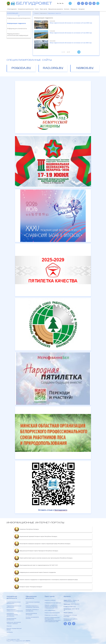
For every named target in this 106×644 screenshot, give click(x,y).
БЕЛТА (28, 641)
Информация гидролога (16, 24)
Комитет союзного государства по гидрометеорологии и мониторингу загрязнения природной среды (46, 580)
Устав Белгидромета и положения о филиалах (32, 607)
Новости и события (50, 600)
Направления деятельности (28, 9)
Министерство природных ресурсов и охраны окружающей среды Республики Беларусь (42, 544)
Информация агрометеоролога (19, 18)
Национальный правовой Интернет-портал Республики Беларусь (36, 537)
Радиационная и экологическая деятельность (15, 610)
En (63, 3)
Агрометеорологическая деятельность (14, 603)
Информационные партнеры (53, 603)
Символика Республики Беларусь (27, 529)
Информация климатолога (17, 29)
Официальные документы (62, 9)
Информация (13, 14)
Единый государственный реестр (14, 629)
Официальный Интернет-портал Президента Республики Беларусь (36, 551)
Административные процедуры (31, 614)
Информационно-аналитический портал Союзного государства (35, 573)
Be (60, 3)
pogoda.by (21, 68)
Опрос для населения (51, 615)
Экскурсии (92, 9)
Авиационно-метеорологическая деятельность (12, 615)
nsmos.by (85, 68)
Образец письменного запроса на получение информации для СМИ (51, 607)
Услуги (41, 9)
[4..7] (68, 52)
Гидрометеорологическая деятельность (14, 607)
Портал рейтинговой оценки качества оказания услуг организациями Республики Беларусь (43, 558)
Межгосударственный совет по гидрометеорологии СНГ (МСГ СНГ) (36, 565)
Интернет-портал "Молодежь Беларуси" (28, 587)
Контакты (75, 9)
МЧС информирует (50, 610)
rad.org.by (53, 68)
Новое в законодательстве (52, 613)
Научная (9, 626)
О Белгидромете (13, 9)
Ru (58, 3)
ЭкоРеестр (10, 632)
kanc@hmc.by (72, 607)
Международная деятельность (11, 619)
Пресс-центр (48, 9)
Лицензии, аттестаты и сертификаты (32, 610)
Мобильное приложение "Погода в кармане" (14, 623)
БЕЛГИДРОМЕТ (34, 4)
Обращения (83, 9)
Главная (36, 14)
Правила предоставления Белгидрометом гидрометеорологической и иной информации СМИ (53, 620)
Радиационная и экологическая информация (18, 35)
